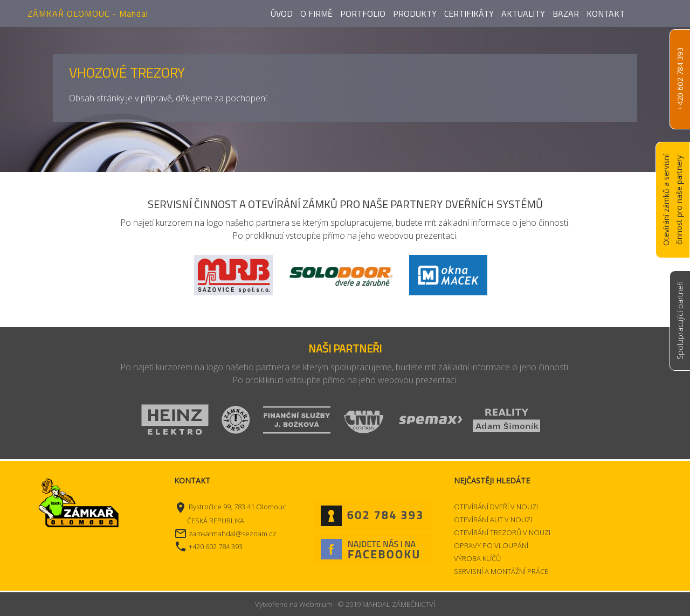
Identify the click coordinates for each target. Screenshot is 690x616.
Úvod (282, 13)
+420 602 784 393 (680, 79)
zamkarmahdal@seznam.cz (233, 534)
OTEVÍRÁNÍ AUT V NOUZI (493, 520)
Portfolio (363, 13)
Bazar (566, 13)
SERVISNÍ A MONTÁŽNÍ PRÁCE (501, 571)
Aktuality (523, 13)
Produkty (415, 13)
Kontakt (606, 13)
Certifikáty (469, 13)
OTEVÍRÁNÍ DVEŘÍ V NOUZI (496, 507)
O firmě (316, 13)
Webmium (316, 604)
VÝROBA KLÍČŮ (477, 558)
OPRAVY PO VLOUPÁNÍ (491, 545)
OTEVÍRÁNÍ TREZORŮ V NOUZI (502, 532)
